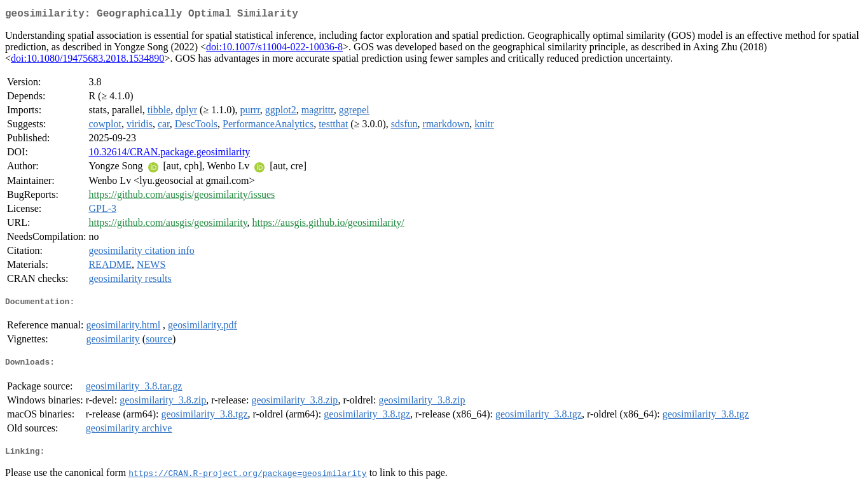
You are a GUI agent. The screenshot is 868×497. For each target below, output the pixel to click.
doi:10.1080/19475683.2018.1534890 (87, 61)
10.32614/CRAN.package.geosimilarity (169, 154)
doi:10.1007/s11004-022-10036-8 (274, 49)
